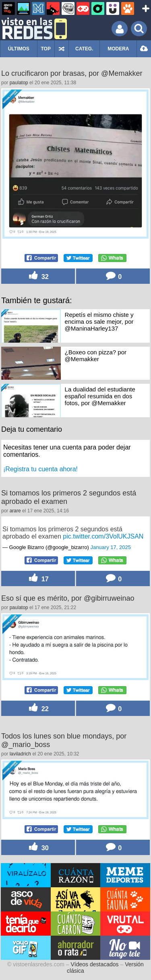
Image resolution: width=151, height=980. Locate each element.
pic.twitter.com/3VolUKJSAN (103, 536)
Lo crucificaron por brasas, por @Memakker (72, 73)
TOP (46, 49)
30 (38, 847)
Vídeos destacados (95, 964)
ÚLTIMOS (19, 49)
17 (38, 578)
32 (38, 276)
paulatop (19, 83)
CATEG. (84, 49)
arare (15, 511)
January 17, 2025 (110, 547)
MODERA (118, 49)
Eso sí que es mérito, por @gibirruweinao (68, 598)
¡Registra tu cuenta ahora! (40, 469)
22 (38, 708)
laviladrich (20, 754)
